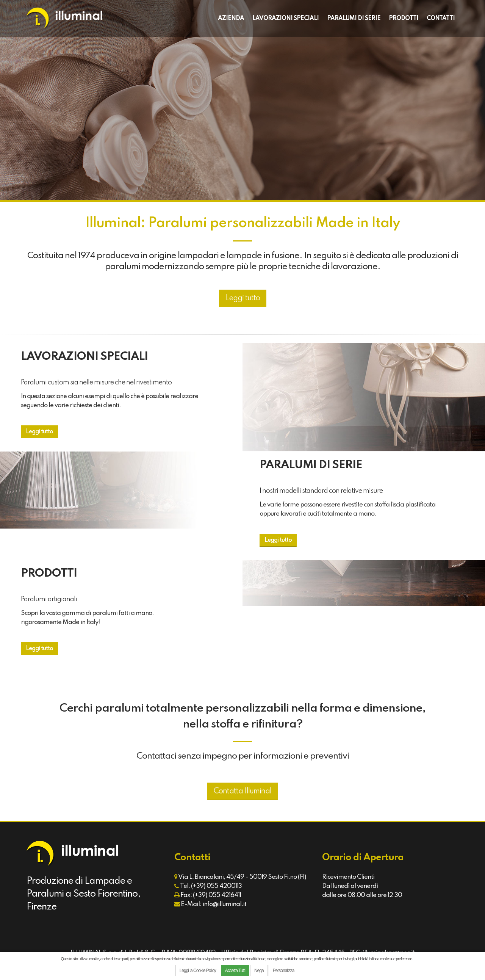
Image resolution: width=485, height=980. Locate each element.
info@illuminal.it (224, 904)
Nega (259, 971)
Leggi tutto (243, 298)
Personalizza (284, 971)
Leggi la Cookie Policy (198, 971)
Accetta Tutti (235, 971)
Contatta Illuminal (242, 805)
